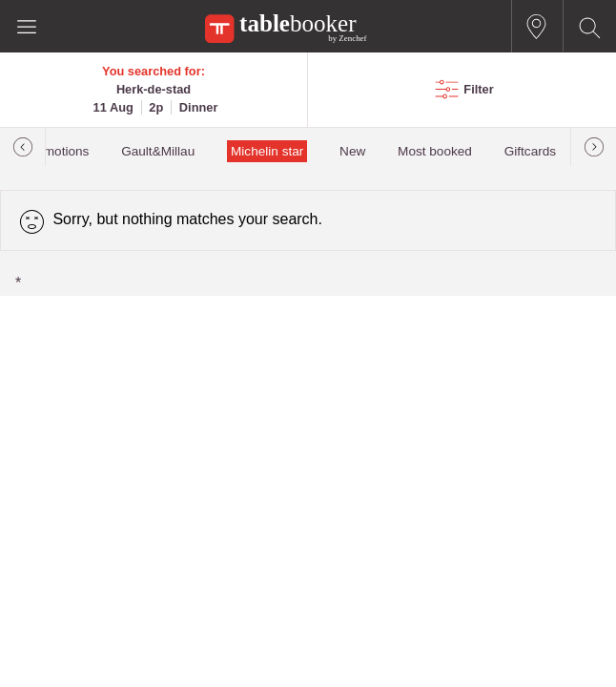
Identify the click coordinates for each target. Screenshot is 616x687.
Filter (478, 89)
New (352, 151)
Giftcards (530, 151)
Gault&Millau (158, 151)
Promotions (57, 151)
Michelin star (267, 151)
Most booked (435, 151)
